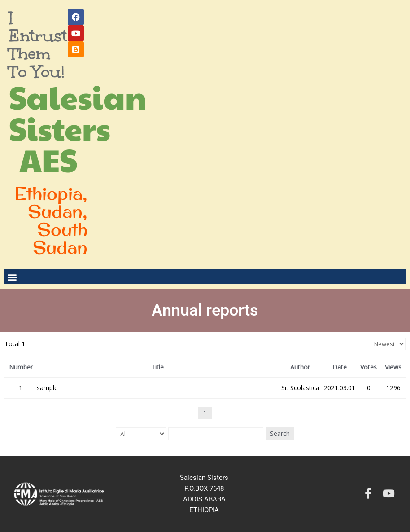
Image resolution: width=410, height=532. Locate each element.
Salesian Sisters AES (78, 128)
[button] (12, 277)
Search (280, 433)
